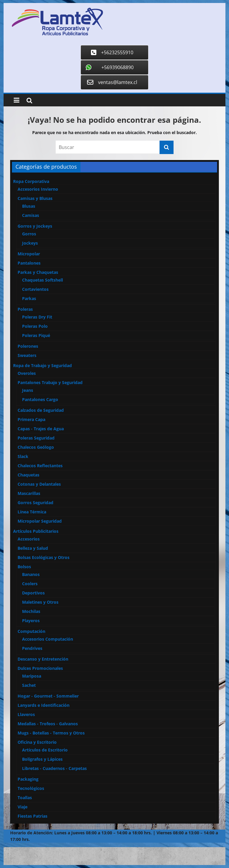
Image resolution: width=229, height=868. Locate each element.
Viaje (23, 807)
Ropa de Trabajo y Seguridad (42, 365)
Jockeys (30, 243)
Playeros (31, 621)
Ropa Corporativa (31, 181)
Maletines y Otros (40, 602)
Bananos (31, 574)
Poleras (25, 309)
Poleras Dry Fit (37, 317)
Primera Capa (31, 419)
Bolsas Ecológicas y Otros (44, 557)
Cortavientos (35, 289)
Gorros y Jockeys (35, 226)
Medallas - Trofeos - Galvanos (48, 724)
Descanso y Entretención (43, 659)
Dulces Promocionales (40, 668)
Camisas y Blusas (35, 198)
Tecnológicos (31, 788)
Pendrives (32, 648)
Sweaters (27, 355)
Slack (23, 456)
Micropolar (29, 254)
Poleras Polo (35, 326)
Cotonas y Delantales (39, 484)
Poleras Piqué (36, 335)
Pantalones (29, 263)
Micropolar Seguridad (40, 521)
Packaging (28, 779)
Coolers (30, 584)
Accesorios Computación (48, 639)
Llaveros (26, 714)
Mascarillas (29, 493)
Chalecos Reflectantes (40, 466)
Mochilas (31, 611)
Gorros (29, 234)
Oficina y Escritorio (37, 742)
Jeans (28, 390)
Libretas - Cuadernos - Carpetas (54, 768)
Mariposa (32, 676)
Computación (31, 631)
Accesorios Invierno (38, 189)
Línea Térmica (32, 512)
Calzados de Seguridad (41, 410)
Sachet (29, 685)
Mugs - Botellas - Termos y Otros (51, 733)
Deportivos (33, 593)
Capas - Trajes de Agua (41, 429)
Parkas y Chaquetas (38, 272)
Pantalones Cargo (40, 399)
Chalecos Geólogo (36, 447)
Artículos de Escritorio (45, 750)
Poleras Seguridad (36, 438)
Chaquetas (28, 475)
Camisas (31, 215)
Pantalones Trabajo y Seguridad (50, 382)
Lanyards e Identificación (44, 705)
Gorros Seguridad (35, 503)
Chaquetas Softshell (42, 280)
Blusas (29, 206)
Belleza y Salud (33, 548)
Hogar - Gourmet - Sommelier (48, 696)
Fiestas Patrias (33, 816)
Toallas (25, 798)
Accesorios (29, 539)
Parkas (29, 298)
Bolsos (24, 567)
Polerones (28, 346)
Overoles (27, 373)
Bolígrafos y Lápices (42, 759)
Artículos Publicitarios (36, 531)
